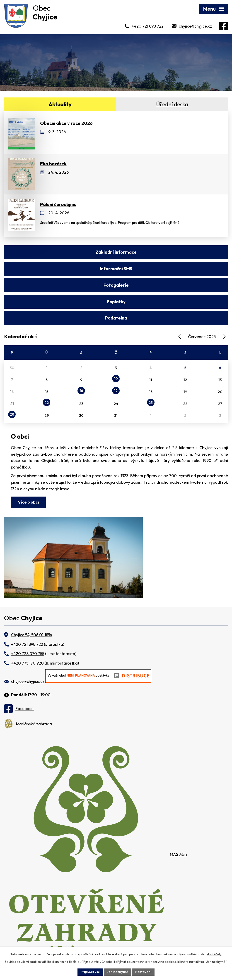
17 (116, 357)
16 (81, 357)
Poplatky (173, 269)
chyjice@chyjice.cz (195, 26)
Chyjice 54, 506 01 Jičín (32, 602)
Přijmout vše (90, 972)
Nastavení (143, 972)
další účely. (214, 954)
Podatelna (116, 285)
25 (151, 369)
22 (47, 369)
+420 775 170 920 (27, 630)
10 (116, 346)
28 (12, 381)
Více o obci (28, 469)
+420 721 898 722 (148, 26)
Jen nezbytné (118, 972)
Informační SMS (173, 252)
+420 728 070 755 (28, 621)
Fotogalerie (59, 269)
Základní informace (59, 252)
